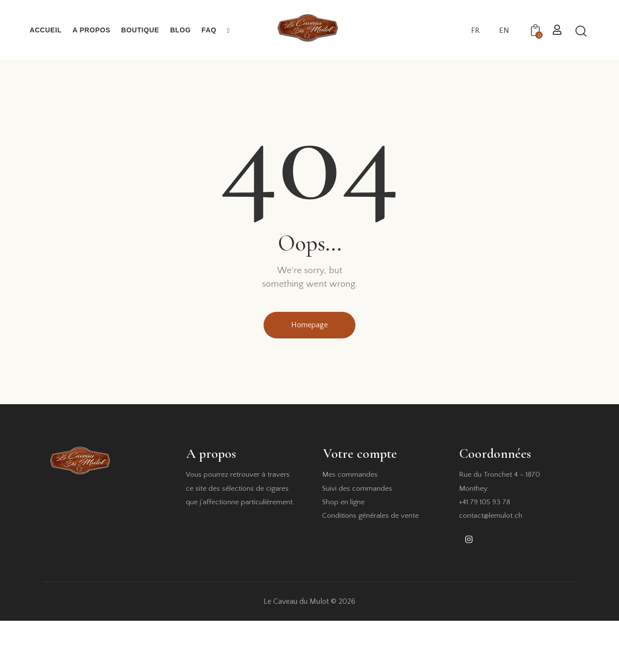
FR (475, 30)
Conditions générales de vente (370, 516)
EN (504, 30)
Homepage (309, 325)
